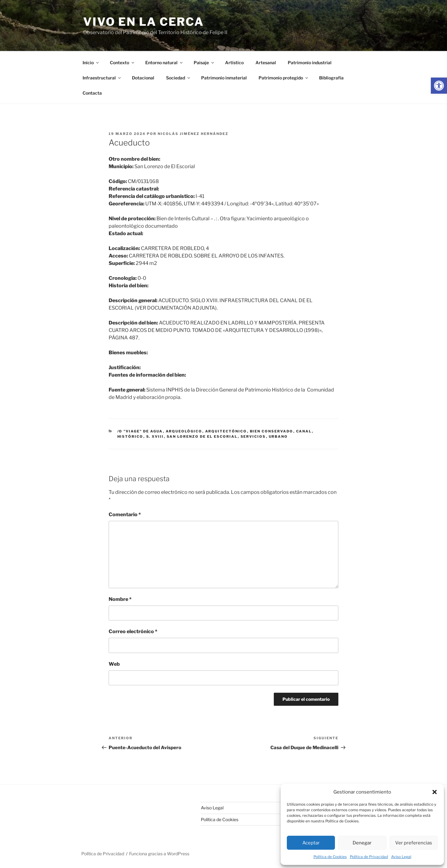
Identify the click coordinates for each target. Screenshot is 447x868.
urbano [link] (278, 436)
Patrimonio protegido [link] (284, 78)
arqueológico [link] (184, 431)
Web (114, 664)
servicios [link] (253, 436)
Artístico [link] (234, 63)
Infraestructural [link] (102, 78)
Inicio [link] (91, 63)
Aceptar (311, 843)
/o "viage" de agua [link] (140, 431)
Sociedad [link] (178, 78)
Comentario (125, 515)
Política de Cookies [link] (330, 857)
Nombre (120, 599)
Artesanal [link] (266, 63)
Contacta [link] (92, 93)
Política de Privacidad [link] (369, 857)
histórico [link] (130, 436)
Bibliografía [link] (331, 78)
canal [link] (304, 431)
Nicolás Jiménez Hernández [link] (193, 134)
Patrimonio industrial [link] (310, 63)
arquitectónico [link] (226, 431)
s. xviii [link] (155, 436)
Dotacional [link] (143, 78)
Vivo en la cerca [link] (144, 22)
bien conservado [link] (272, 431)
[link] (439, 86)
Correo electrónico (133, 631)
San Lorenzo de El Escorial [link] (202, 436)
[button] (435, 792)
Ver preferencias (414, 843)
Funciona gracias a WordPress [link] (159, 854)
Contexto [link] (122, 63)
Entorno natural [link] (164, 63)
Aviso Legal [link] (401, 857)
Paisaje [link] (204, 63)
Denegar (362, 843)
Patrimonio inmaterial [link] (224, 78)
